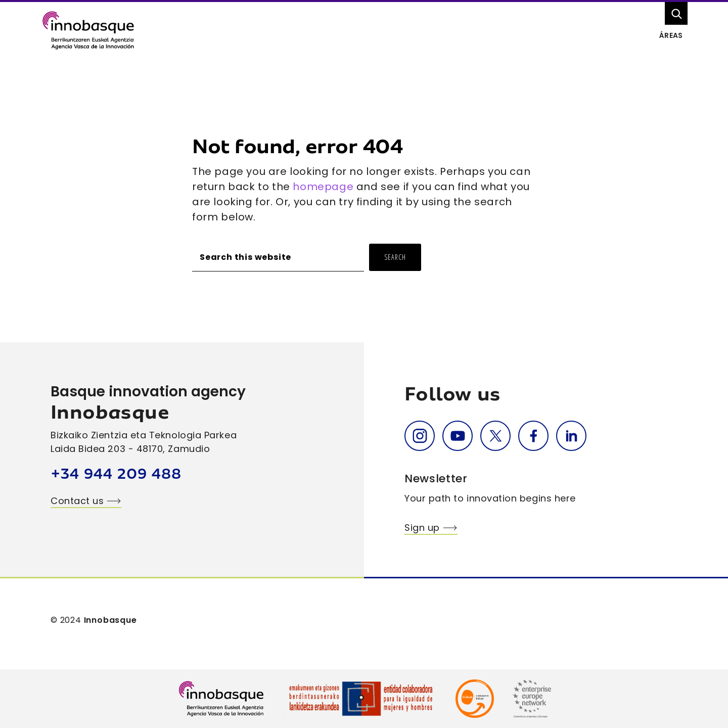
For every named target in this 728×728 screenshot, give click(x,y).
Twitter (495, 436)
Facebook (533, 436)
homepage (323, 187)
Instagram (420, 436)
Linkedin (571, 436)
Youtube (458, 436)
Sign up (422, 528)
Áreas (671, 36)
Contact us (77, 501)
